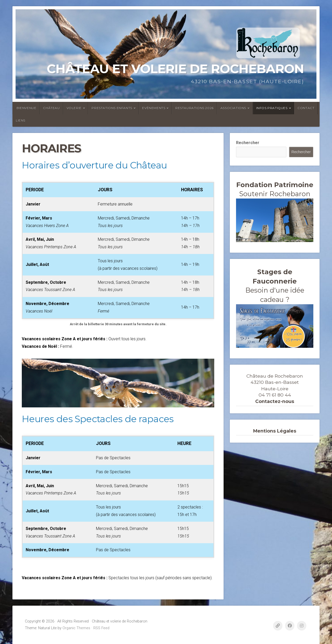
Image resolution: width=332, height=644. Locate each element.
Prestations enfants (112, 108)
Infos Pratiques (272, 108)
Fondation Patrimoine (275, 185)
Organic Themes (76, 628)
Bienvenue (26, 108)
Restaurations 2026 (195, 108)
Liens (21, 120)
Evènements (154, 108)
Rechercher (248, 143)
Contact (306, 108)
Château (51, 108)
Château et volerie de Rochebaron (175, 69)
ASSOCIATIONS (233, 108)
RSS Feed (101, 628)
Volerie (74, 108)
